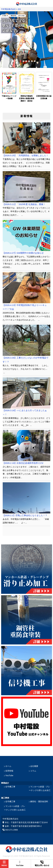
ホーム (8, 766)
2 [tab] (22, 61)
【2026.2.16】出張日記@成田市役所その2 (23, 463)
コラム (33, 771)
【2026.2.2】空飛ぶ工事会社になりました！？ (25, 515)
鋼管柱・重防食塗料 (39, 802)
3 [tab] (25, 61)
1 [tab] (20, 61)
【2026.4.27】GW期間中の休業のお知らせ (23, 253)
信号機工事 (10, 787)
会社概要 (34, 766)
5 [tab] (31, 61)
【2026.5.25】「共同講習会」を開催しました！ (26, 155)
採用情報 (9, 771)
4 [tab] (28, 61)
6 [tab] (34, 61)
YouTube (9, 775)
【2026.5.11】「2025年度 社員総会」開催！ (24, 204)
